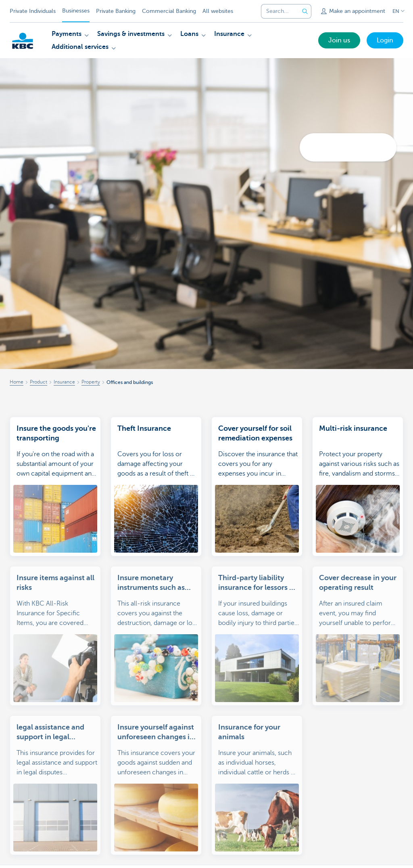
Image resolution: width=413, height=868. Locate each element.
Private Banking (116, 11)
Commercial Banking (169, 11)
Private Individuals (33, 11)
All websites (218, 11)
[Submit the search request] (305, 11)
